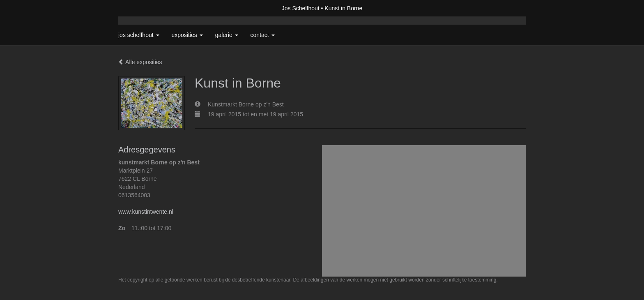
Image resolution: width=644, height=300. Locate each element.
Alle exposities (140, 62)
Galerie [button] (227, 35)
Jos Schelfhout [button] (139, 35)
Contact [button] (263, 35)
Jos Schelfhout (301, 8)
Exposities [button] (187, 35)
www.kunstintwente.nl (146, 212)
